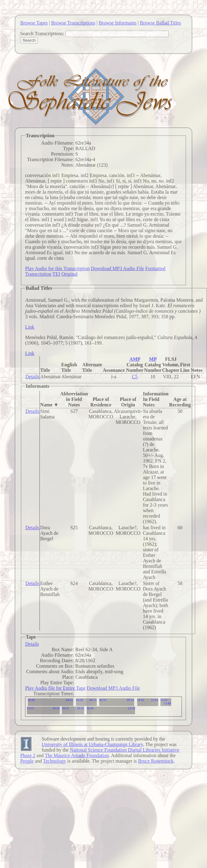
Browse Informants (118, 23)
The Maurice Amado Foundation (77, 755)
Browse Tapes (34, 23)
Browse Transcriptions (73, 23)
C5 (135, 377)
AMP (135, 359)
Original (69, 274)
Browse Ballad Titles (160, 23)
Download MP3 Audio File (118, 268)
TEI (56, 274)
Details (32, 377)
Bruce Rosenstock (156, 761)
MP (153, 359)
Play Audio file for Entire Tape (55, 688)
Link (30, 327)
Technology (54, 761)
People (27, 761)
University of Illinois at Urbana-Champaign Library (92, 744)
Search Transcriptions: (42, 34)
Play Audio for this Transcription (57, 268)
